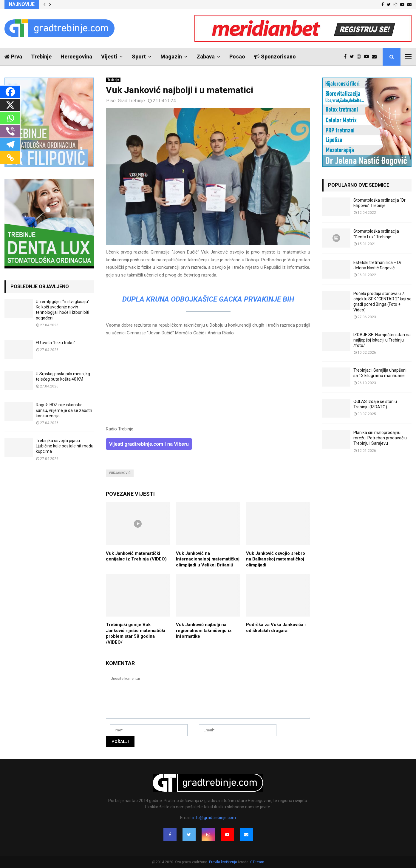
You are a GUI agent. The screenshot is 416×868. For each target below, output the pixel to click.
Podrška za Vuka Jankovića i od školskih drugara (276, 628)
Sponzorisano (275, 57)
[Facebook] (10, 92)
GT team (257, 862)
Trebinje (41, 57)
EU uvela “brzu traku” (55, 343)
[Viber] (10, 131)
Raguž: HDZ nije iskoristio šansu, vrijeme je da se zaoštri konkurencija (64, 410)
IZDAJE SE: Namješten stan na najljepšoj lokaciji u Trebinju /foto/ (382, 340)
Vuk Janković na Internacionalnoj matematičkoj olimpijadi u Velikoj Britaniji (208, 559)
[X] (10, 105)
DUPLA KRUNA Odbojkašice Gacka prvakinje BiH (208, 299)
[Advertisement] (208, 384)
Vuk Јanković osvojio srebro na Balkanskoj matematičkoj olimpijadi (276, 559)
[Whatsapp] (10, 118)
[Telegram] (10, 144)
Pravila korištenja (224, 862)
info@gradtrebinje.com (214, 818)
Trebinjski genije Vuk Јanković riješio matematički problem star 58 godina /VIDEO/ (136, 633)
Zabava (206, 57)
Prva (13, 57)
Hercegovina (76, 57)
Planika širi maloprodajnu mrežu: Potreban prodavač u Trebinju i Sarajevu (380, 438)
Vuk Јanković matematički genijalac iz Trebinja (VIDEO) (136, 556)
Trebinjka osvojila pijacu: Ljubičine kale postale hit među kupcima (65, 446)
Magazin (171, 57)
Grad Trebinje (131, 101)
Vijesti (109, 57)
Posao (237, 57)
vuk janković (120, 473)
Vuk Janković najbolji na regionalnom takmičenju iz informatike (204, 630)
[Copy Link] (10, 157)
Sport (139, 57)
